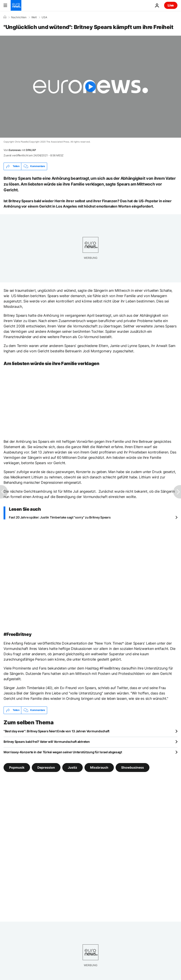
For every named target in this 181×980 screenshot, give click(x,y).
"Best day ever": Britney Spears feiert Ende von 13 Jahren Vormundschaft (56, 731)
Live (171, 5)
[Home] (5, 17)
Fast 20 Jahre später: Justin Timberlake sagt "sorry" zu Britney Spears (60, 517)
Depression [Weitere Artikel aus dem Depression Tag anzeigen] (46, 767)
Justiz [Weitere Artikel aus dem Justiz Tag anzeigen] (72, 767)
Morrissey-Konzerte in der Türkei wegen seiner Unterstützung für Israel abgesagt (63, 752)
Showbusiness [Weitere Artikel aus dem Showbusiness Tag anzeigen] (133, 767)
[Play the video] (90, 87)
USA (44, 17)
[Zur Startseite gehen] (16, 5)
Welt (34, 17)
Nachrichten (19, 17)
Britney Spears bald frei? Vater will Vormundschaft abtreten (47, 742)
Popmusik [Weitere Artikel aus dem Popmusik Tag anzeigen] (17, 767)
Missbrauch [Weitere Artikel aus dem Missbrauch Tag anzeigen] (99, 767)
